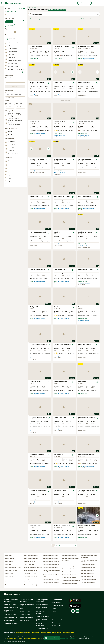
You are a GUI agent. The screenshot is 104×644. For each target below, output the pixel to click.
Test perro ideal (57, 626)
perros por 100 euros (30, 579)
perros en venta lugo (68, 566)
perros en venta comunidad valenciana (70, 559)
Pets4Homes (20, 633)
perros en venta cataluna (70, 556)
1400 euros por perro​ (30, 570)
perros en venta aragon (31, 585)
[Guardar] (48, 47)
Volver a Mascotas (11, 11)
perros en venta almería (69, 572)
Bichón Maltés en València (41, 613)
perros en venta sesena (88, 582)
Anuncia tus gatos (57, 623)
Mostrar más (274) (20, 72)
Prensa (54, 611)
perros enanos (10, 579)
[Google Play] (75, 601)
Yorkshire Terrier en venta (10, 611)
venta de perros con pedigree (33, 567)
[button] (64, 72)
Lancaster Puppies (68, 633)
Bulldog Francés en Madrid (42, 608)
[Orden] (88, 19)
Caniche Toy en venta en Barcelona (42, 625)
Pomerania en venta (10, 615)
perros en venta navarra (50, 556)
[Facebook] (73, 611)
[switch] (16, 32)
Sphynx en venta (25, 612)
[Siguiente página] (79, 545)
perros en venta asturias (50, 567)
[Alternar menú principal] (2, 3)
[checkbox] (6, 43)
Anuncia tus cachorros (59, 620)
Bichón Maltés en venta (11, 607)
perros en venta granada (69, 584)
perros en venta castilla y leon (51, 576)
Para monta (10, 26)
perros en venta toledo (69, 569)
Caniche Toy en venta (10, 623)
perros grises (9, 573)
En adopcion (19, 22)
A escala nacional (57, 10)
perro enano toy (29, 564)
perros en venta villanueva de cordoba (89, 556)
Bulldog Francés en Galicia (42, 620)
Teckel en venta (9, 621)
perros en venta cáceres (88, 579)
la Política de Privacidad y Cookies (32, 639)
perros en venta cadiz (88, 576)
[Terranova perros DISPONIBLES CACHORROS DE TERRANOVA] (89, 515)
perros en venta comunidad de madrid (51, 571)
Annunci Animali (56, 633)
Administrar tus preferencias (68, 639)
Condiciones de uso (58, 614)
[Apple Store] (75, 606)
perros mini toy (10, 558)
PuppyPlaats (35, 633)
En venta (9, 22)
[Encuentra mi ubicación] (22, 81)
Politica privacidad (57, 605)
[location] (15, 81)
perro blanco (9, 576)
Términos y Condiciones (13, 639)
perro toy (8, 564)
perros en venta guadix (88, 565)
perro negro (9, 556)
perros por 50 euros (30, 573)
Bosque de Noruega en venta (27, 605)
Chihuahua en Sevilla (42, 616)
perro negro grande (11, 570)
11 (70, 545)
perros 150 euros (29, 582)
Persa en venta (25, 621)
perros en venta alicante (69, 563)
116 (75, 545)
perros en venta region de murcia (51, 583)
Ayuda (54, 608)
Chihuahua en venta (10, 604)
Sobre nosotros (57, 602)
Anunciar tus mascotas (59, 617)
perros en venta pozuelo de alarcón (89, 561)
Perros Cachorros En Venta (11, 601)
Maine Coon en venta (26, 618)
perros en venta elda (87, 571)
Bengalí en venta (25, 615)
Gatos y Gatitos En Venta (27, 601)
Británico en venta (26, 609)
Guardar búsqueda (36, 19)
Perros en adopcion (42, 628)
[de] (10, 106)
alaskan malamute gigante (13, 567)
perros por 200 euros (31, 576)
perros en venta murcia (69, 575)
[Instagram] (77, 611)
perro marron (9, 561)
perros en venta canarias (51, 558)
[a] (21, 106)
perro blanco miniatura (31, 558)
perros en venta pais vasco (51, 579)
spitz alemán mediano (31, 556)
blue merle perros (30, 561)
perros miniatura (10, 582)
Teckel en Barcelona (42, 604)
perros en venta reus (87, 573)
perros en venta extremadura (71, 581)
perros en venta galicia (69, 578)
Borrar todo (22, 8)
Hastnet (28, 633)
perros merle (9, 585)
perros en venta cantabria (51, 561)
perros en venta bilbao (88, 568)
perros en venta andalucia (51, 564)
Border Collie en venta (11, 618)
